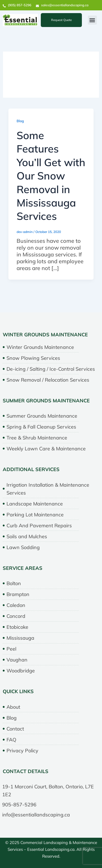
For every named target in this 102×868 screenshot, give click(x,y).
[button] (92, 20)
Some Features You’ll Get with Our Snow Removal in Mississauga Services (51, 176)
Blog (20, 121)
